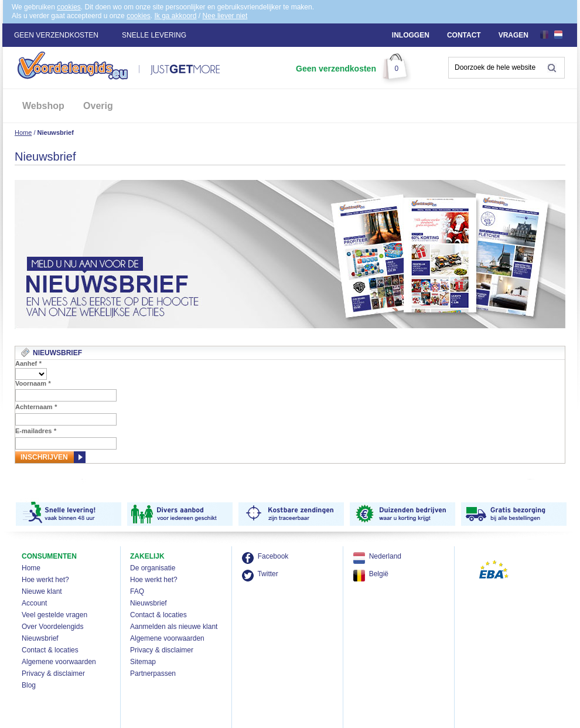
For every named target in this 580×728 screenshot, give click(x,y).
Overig (98, 106)
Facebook (273, 556)
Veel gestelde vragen (54, 615)
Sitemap (143, 662)
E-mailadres (36, 431)
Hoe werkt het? (45, 580)
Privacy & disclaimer (53, 673)
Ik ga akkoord (175, 16)
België (379, 574)
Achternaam (36, 407)
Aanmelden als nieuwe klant (174, 627)
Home (23, 132)
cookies (69, 7)
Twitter (267, 574)
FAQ (137, 591)
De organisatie (153, 568)
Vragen (514, 35)
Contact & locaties (50, 650)
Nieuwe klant (42, 591)
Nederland (385, 556)
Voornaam (33, 383)
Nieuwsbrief (40, 638)
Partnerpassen (153, 673)
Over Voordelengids (52, 627)
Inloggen (411, 35)
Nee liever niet (225, 16)
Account (34, 603)
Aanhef (28, 363)
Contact (464, 35)
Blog (29, 685)
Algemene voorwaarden (59, 662)
